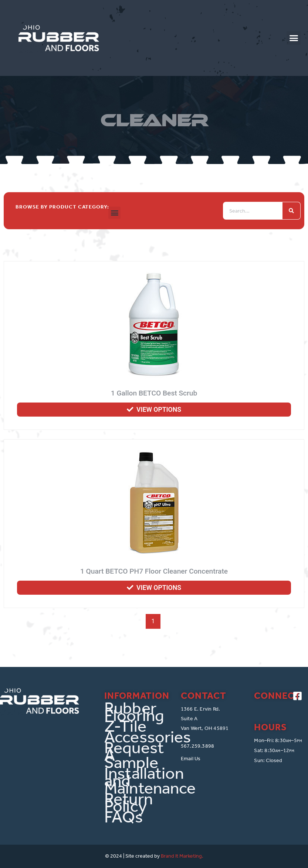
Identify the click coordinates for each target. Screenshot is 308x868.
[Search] (291, 211)
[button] (294, 38)
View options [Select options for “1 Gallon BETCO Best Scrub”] (159, 410)
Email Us (191, 759)
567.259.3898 (197, 746)
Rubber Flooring (134, 712)
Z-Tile (125, 726)
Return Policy (128, 802)
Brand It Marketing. (182, 856)
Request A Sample (134, 755)
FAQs (123, 817)
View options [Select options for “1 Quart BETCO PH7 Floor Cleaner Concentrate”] (159, 588)
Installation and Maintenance (137, 781)
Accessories (137, 737)
